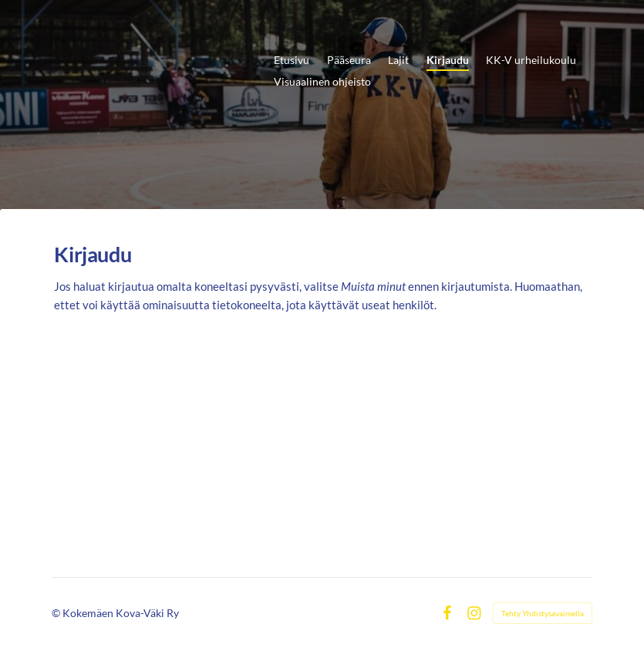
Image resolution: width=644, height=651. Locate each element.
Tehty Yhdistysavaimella (543, 613)
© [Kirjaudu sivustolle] (57, 613)
